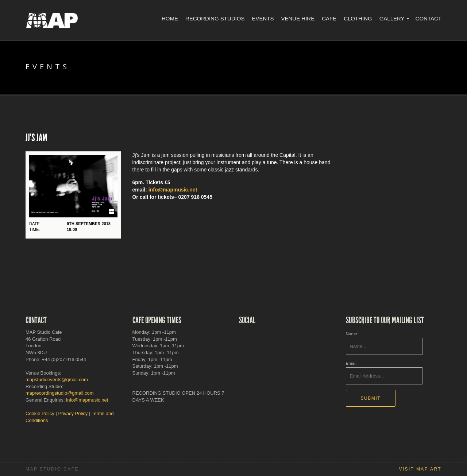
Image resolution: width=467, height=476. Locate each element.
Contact (429, 18)
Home (170, 18)
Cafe (329, 18)
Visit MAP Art (420, 469)
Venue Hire (298, 18)
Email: (352, 363)
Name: (352, 334)
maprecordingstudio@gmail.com (60, 393)
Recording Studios (215, 18)
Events (263, 18)
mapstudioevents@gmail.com (57, 380)
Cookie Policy (40, 413)
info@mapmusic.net (173, 190)
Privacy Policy (73, 413)
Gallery (392, 18)
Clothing (358, 18)
